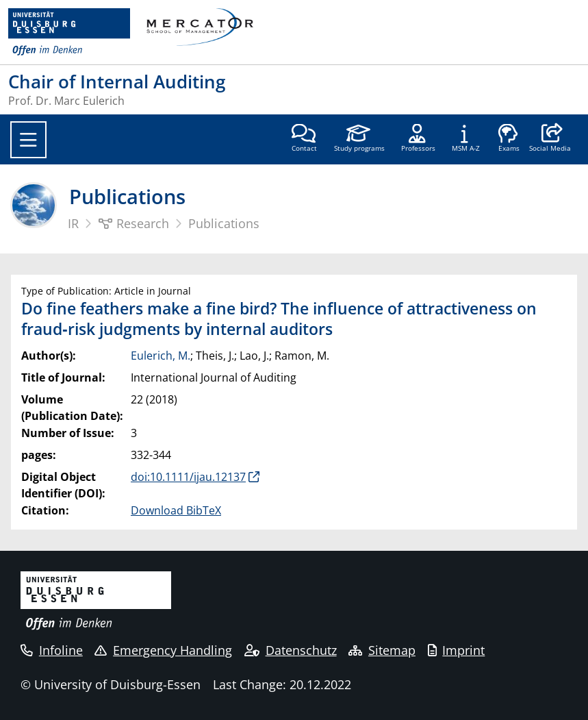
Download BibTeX (176, 510)
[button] (550, 139)
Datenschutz (291, 650)
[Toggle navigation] (28, 140)
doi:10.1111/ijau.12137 (188, 477)
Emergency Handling (163, 650)
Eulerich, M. (161, 356)
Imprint (457, 650)
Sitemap (382, 650)
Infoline (52, 650)
